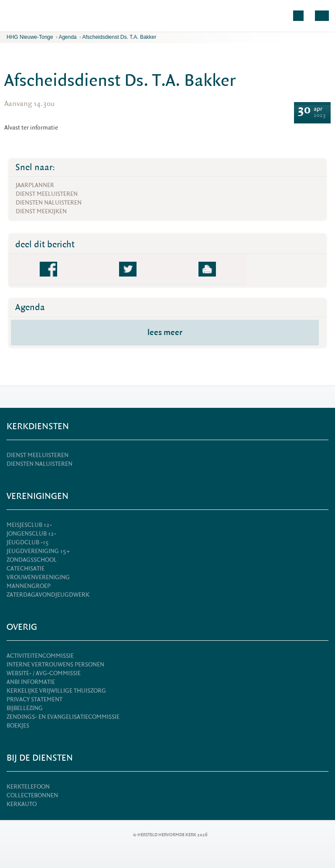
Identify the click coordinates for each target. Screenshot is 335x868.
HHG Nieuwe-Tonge (30, 37)
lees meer (165, 332)
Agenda (67, 37)
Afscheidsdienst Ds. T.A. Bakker (119, 37)
